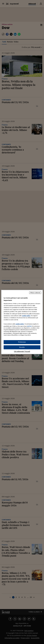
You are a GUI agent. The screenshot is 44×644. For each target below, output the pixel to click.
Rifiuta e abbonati (35, 293)
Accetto (22, 347)
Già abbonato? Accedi (22, 351)
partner (29, 326)
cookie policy (26, 316)
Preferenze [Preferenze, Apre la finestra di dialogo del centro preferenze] (22, 342)
